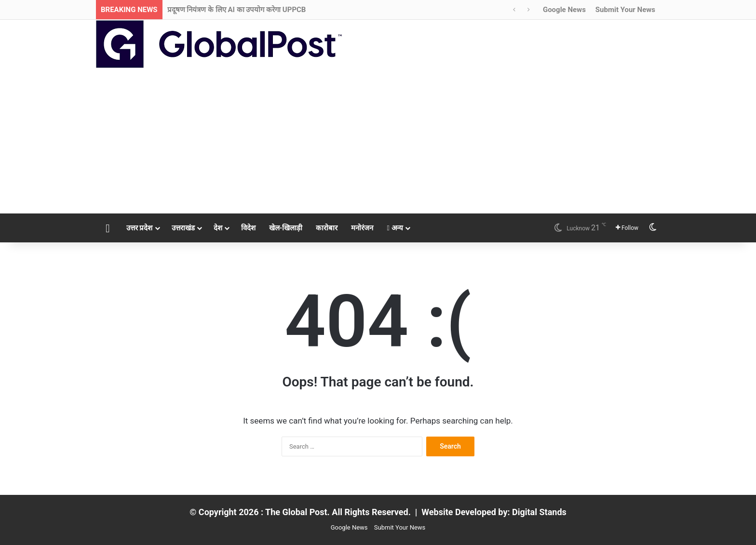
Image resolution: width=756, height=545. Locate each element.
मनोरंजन (362, 228)
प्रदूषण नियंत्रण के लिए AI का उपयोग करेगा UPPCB (237, 10)
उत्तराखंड (183, 228)
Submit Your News (625, 10)
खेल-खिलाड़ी (286, 228)
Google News (564, 10)
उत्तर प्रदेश (140, 228)
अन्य (395, 228)
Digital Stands (539, 512)
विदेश (248, 228)
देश (218, 228)
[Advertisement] (378, 141)
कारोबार (327, 228)
